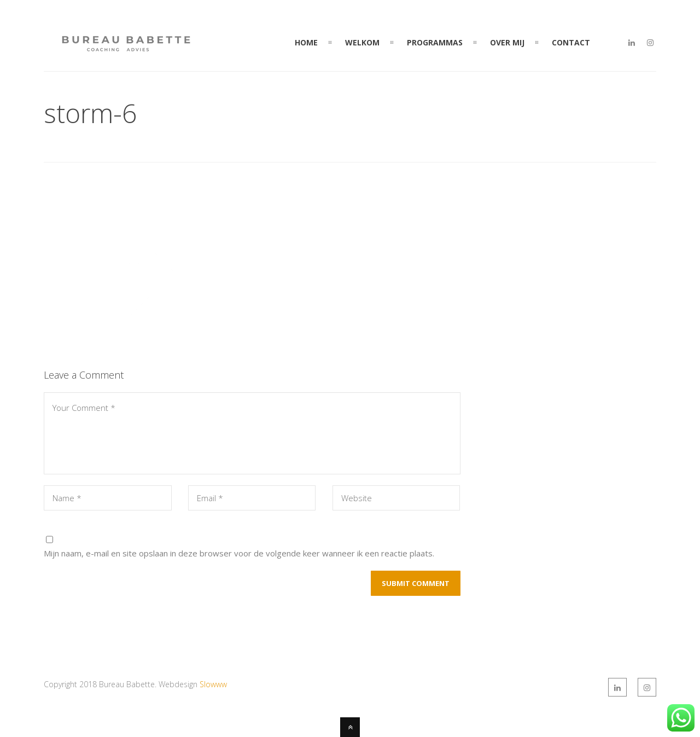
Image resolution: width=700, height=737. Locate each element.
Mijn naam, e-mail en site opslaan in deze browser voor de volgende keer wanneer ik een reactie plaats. (239, 553)
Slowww (213, 684)
